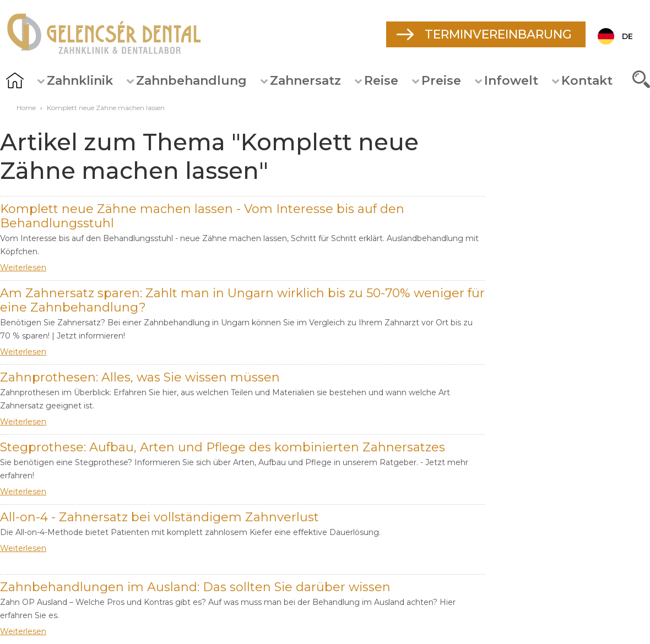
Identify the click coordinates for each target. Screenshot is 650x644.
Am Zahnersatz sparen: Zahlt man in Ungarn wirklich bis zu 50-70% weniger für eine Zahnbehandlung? (242, 300)
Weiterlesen (23, 268)
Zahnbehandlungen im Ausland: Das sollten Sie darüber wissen (195, 587)
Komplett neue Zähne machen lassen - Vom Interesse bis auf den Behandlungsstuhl (202, 216)
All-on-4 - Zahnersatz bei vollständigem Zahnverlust (159, 517)
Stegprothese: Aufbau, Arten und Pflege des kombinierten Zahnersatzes (223, 447)
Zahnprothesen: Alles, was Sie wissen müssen (140, 377)
